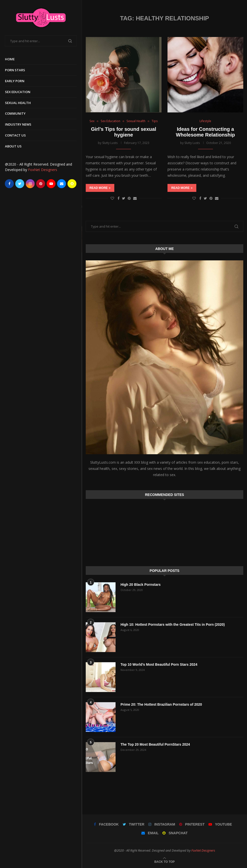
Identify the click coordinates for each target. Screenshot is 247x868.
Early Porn (15, 81)
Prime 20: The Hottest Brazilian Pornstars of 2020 (161, 704)
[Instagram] (30, 184)
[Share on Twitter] (124, 198)
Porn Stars (15, 70)
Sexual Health (18, 103)
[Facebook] (9, 184)
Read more (100, 188)
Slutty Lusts (110, 143)
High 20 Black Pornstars (141, 585)
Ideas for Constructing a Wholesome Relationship (206, 132)
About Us (13, 146)
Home (10, 59)
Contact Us (15, 135)
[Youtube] (51, 184)
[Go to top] (165, 861)
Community (15, 113)
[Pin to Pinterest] (129, 198)
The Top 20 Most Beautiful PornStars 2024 (155, 744)
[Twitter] (20, 184)
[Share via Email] (135, 198)
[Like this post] (112, 198)
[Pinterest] (41, 184)
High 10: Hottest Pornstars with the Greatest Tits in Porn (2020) (173, 625)
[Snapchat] (72, 184)
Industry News (18, 124)
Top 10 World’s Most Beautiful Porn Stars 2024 (159, 664)
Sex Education (18, 92)
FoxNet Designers (43, 170)
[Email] (62, 184)
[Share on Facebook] (119, 198)
